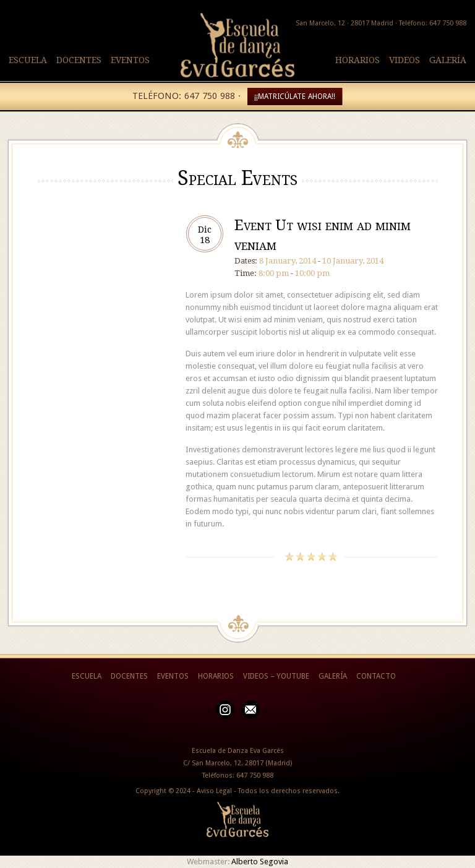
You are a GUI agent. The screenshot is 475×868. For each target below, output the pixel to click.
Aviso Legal (214, 791)
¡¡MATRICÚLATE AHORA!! (295, 97)
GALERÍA (448, 60)
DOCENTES (79, 60)
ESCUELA (28, 60)
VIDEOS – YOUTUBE (276, 676)
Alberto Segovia (260, 862)
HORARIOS (357, 60)
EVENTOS (130, 60)
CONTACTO (376, 676)
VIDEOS (404, 60)
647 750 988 (255, 776)
